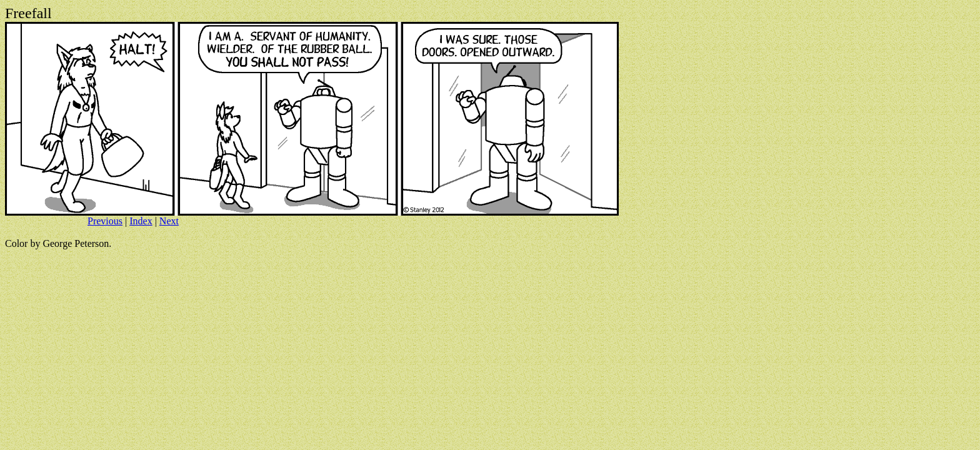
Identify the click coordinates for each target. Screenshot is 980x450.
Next (169, 221)
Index (141, 221)
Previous (105, 221)
